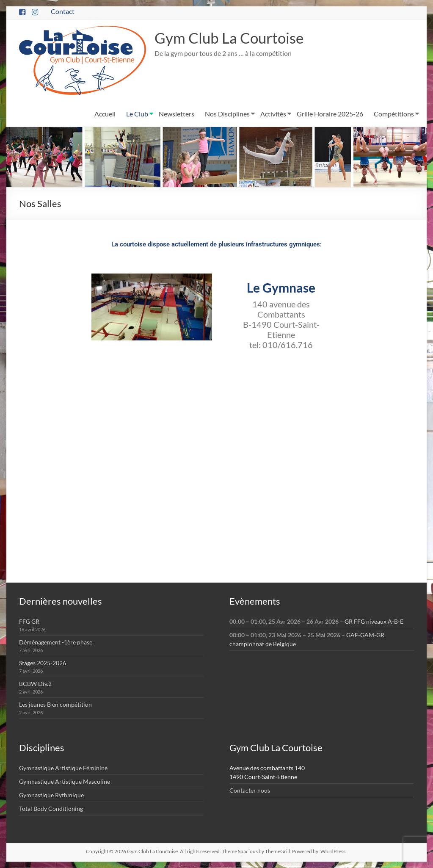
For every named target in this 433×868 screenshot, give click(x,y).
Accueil (105, 114)
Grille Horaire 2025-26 (330, 114)
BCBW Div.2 (35, 684)
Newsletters (177, 114)
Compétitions (394, 114)
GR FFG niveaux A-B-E (374, 621)
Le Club (137, 114)
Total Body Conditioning (51, 809)
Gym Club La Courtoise (231, 38)
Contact (63, 11)
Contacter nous (250, 790)
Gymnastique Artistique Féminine (63, 768)
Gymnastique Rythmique (51, 795)
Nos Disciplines (227, 114)
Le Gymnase (281, 287)
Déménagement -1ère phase (56, 642)
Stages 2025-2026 (43, 663)
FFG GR (29, 621)
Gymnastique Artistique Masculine (65, 781)
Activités (273, 114)
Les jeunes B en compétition (55, 704)
